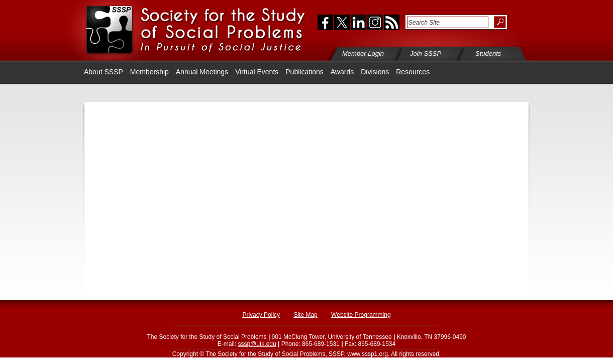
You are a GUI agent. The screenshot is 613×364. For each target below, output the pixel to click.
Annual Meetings (202, 72)
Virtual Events (257, 72)
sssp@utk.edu (257, 344)
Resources (413, 72)
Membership (149, 72)
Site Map (305, 315)
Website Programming (361, 315)
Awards (342, 72)
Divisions (375, 72)
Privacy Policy (261, 315)
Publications (304, 72)
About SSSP (104, 72)
